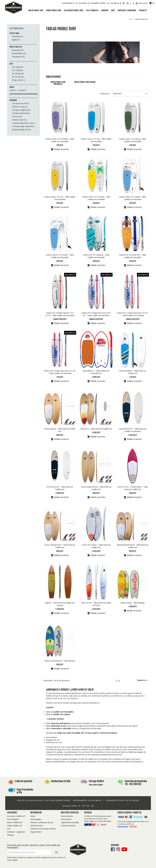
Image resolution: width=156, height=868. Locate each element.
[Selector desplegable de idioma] (129, 3)
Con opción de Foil (21, 103)
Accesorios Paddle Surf (74, 10)
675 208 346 (134, 800)
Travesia (17, 116)
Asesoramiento (67, 816)
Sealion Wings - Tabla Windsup (133, 603)
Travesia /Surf (19, 120)
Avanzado (18, 50)
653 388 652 (97, 800)
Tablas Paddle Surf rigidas (85, 82)
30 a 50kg (18, 67)
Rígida (16, 40)
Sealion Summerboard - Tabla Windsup (60, 661)
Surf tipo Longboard (21, 110)
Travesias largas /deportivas (24, 126)
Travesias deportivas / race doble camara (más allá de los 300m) (24, 123)
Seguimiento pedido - (105, 3)
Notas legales (36, 819)
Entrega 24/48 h (96, 781)
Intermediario (19, 53)
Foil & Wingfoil (92, 10)
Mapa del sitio (36, 832)
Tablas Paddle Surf (36, 10)
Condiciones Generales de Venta (43, 829)
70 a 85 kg (18, 73)
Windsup (105, 10)
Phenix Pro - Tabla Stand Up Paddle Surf (96, 429)
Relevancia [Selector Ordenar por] (130, 94)
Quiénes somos (37, 826)
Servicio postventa (68, 826)
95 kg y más (19, 80)
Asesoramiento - (75, 3)
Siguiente (143, 680)
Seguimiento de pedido (70, 822)
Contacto (143, 10)
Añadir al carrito (60, 149)
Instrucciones (66, 819)
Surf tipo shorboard (21, 113)
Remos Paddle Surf (54, 10)
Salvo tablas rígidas (96, 785)
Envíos (33, 816)
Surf (113, 10)
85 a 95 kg (18, 77)
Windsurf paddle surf (21, 130)
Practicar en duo (20, 107)
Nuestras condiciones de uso (42, 822)
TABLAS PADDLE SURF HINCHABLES (58, 83)
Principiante (18, 57)
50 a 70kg (18, 70)
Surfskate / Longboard (127, 10)
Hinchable (18, 36)
